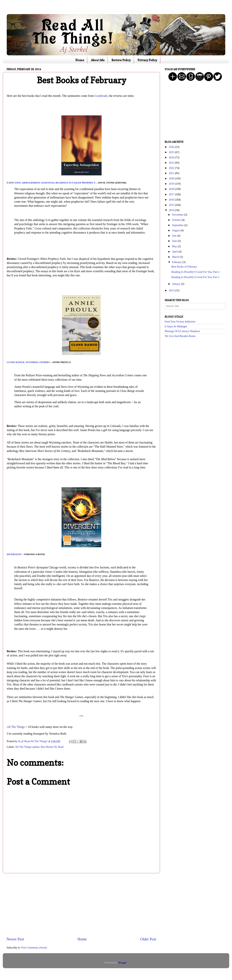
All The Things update (27, 747)
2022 (172, 168)
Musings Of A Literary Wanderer (182, 331)
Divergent (14, 554)
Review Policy (121, 60)
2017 (172, 194)
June (175, 241)
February (177, 262)
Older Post (148, 939)
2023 (172, 163)
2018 (172, 189)
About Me (98, 60)
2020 (172, 178)
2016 (172, 200)
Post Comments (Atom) (34, 948)
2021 (172, 173)
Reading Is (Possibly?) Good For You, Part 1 (195, 277)
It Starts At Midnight (176, 326)
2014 (172, 210)
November (178, 215)
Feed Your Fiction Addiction (180, 322)
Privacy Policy (147, 60)
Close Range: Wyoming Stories (28, 362)
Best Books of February (184, 267)
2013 (172, 290)
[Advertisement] (81, 905)
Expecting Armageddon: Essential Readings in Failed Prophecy (51, 183)
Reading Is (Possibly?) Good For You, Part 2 (195, 272)
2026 (172, 147)
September (178, 225)
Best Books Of (49, 747)
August (176, 230)
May (175, 246)
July (175, 236)
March (176, 257)
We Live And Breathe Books (180, 336)
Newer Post (15, 939)
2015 (172, 205)
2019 (172, 184)
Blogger (122, 963)
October (177, 220)
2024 (172, 157)
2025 (172, 152)
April (175, 252)
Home (80, 60)
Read (61, 747)
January (177, 284)
